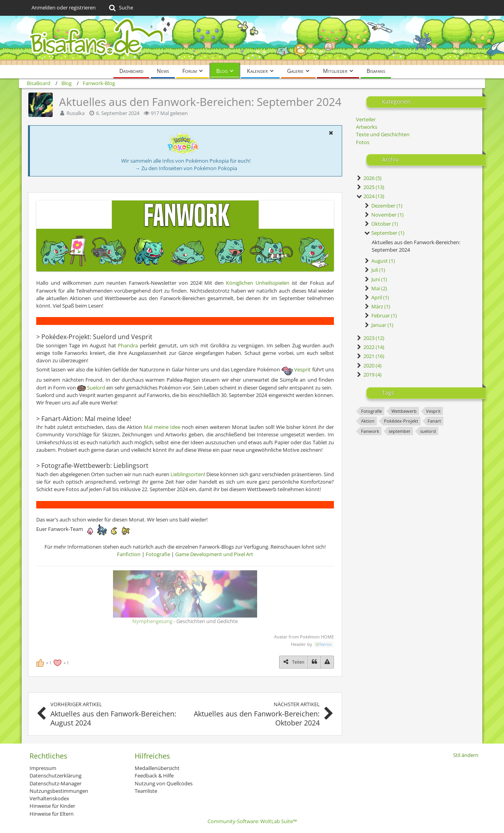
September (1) (384, 233)
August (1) (379, 261)
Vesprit (302, 370)
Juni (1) (375, 279)
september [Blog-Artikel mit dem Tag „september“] (400, 431)
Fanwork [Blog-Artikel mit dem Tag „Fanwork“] (370, 431)
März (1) (377, 306)
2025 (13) (370, 187)
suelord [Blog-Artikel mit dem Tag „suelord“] (428, 431)
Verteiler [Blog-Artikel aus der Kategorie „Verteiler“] (366, 119)
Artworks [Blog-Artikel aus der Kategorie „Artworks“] (367, 127)
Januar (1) (379, 325)
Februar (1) (380, 315)
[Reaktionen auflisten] (54, 662)
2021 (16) (370, 356)
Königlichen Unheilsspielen (258, 283)
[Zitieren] (314, 662)
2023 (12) (370, 338)
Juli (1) (374, 270)
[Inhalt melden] (327, 662)
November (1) (384, 215)
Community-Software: (252, 821)
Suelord (96, 388)
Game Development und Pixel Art (214, 554)
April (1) (376, 297)
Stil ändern (466, 755)
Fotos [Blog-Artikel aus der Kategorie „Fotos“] (363, 142)
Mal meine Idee (162, 427)
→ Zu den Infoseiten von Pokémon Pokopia (186, 168)
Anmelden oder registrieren (64, 7)
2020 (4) (369, 365)
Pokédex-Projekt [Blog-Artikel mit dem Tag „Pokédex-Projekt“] (401, 421)
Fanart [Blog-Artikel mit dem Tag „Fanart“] (434, 421)
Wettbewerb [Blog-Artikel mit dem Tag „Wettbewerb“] (404, 411)
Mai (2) (375, 288)
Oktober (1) (381, 224)
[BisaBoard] (252, 40)
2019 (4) (369, 375)
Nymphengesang (152, 621)
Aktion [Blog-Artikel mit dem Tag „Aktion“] (368, 421)
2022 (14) (370, 347)
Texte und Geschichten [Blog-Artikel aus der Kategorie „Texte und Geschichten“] (383, 134)
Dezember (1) (383, 206)
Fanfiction (129, 554)
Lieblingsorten (187, 474)
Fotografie (158, 554)
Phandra (128, 345)
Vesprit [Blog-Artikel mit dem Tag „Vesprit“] (433, 411)
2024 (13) (370, 196)
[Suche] (120, 8)
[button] (331, 133)
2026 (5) (369, 178)
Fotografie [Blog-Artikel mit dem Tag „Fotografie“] (372, 411)
